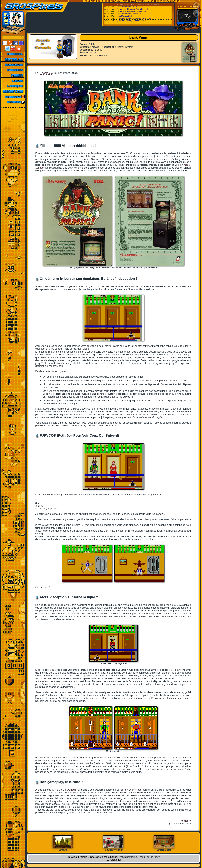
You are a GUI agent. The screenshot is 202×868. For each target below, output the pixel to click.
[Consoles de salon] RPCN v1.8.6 (130, 7)
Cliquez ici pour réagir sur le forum (141, 857)
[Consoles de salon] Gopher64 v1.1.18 (132, 21)
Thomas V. (46, 73)
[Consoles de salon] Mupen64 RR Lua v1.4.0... (135, 18)
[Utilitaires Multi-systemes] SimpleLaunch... (133, 9)
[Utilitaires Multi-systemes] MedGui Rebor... (133, 11)
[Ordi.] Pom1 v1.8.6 (124, 16)
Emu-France (154, 4)
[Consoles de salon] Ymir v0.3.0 (129, 14)
